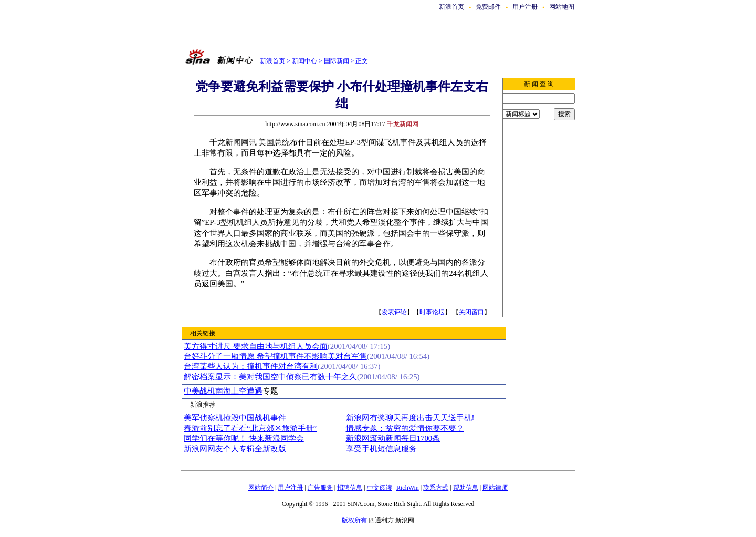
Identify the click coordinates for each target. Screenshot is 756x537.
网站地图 (562, 7)
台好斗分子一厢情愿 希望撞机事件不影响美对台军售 (275, 356)
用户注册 (525, 7)
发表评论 (394, 312)
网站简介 (261, 488)
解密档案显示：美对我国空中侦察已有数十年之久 (270, 377)
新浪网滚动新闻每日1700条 (393, 438)
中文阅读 (380, 488)
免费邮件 (488, 7)
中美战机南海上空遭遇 (223, 391)
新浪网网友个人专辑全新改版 (235, 449)
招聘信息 (350, 488)
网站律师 (495, 488)
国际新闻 (337, 61)
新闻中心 (304, 61)
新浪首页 (451, 7)
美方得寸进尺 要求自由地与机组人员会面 (256, 346)
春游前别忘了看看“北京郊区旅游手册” (250, 428)
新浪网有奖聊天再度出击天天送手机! (410, 418)
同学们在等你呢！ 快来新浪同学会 (244, 438)
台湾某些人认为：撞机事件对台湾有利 (251, 366)
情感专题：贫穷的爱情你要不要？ (405, 428)
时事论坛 (432, 312)
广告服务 (320, 488)
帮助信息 (466, 488)
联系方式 (436, 488)
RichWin (408, 488)
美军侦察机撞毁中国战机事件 (235, 418)
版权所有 (354, 520)
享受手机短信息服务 (381, 449)
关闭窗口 (471, 312)
